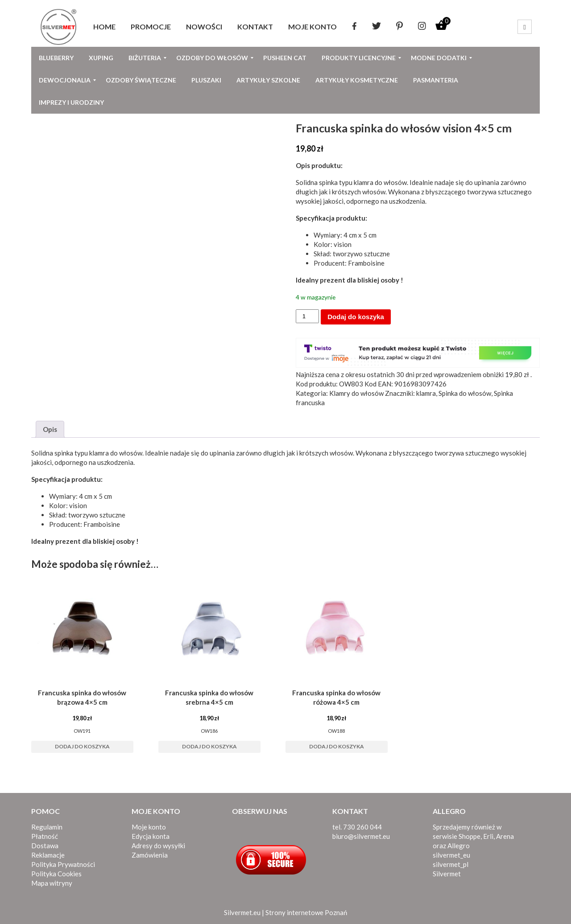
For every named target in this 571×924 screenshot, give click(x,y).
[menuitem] (104, 27)
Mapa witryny (52, 883)
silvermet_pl (451, 864)
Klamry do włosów (356, 393)
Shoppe (470, 836)
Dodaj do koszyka (356, 317)
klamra (426, 393)
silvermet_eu (451, 855)
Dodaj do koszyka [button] (82, 746)
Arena (505, 836)
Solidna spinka (52, 453)
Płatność (45, 836)
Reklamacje (48, 855)
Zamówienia (150, 855)
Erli (488, 836)
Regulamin (47, 827)
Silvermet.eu (242, 912)
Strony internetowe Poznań (306, 912)
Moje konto (149, 827)
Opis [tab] (50, 429)
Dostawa (45, 846)
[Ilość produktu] (307, 316)
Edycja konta (151, 836)
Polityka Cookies (56, 874)
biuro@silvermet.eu (361, 836)
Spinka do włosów (465, 393)
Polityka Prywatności (63, 864)
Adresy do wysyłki (158, 846)
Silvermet (447, 874)
